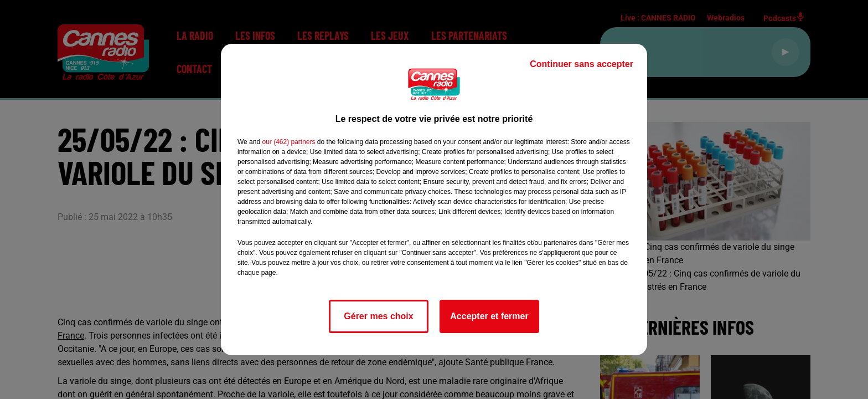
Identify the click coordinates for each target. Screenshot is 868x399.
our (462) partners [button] (288, 142)
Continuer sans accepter (582, 64)
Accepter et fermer (489, 316)
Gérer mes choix (378, 316)
